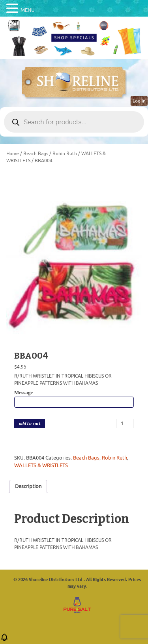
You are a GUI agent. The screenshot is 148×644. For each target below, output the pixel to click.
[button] (4, 640)
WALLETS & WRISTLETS (41, 465)
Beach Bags (36, 154)
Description (28, 486)
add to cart (30, 424)
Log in (139, 101)
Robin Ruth (65, 154)
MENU (28, 10)
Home (13, 154)
